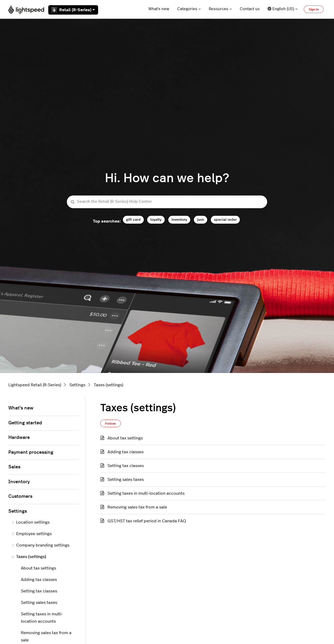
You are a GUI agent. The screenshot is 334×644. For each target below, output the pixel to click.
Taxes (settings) (108, 385)
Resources (220, 9)
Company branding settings (40, 545)
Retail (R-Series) (73, 10)
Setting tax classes (126, 466)
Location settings (31, 522)
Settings (77, 385)
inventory (179, 220)
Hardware (19, 438)
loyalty (156, 220)
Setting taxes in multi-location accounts (146, 493)
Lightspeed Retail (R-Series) (35, 385)
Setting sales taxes (126, 480)
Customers (20, 496)
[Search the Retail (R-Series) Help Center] (167, 202)
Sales (14, 467)
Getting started (25, 423)
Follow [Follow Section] (111, 424)
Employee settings (32, 534)
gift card (133, 220)
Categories (189, 9)
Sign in (314, 9)
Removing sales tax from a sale (137, 507)
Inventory (19, 482)
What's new (159, 9)
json (201, 220)
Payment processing (31, 452)
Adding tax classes (126, 452)
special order (225, 220)
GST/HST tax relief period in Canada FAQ (147, 521)
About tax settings (125, 438)
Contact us (250, 9)
